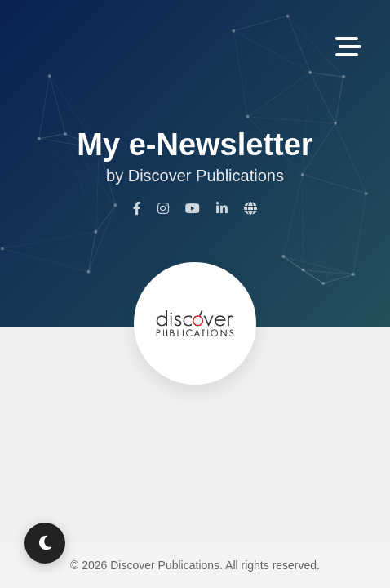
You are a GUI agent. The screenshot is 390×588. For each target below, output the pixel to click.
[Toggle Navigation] (348, 48)
